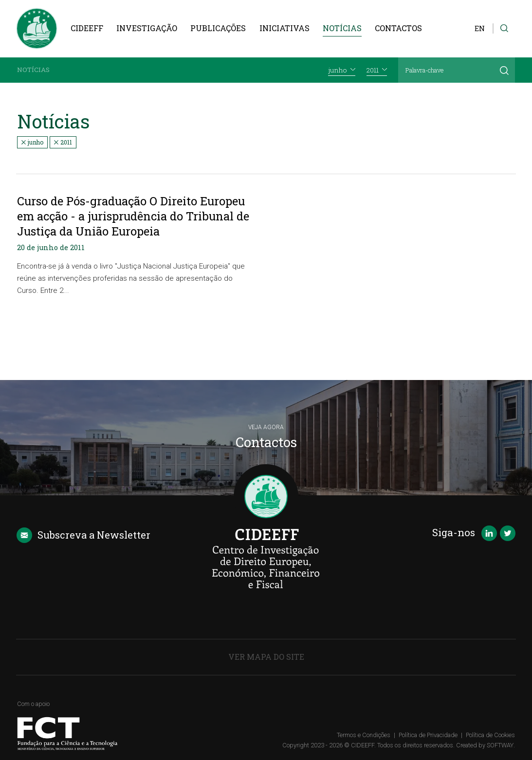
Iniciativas (284, 28)
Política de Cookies (490, 735)
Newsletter (83, 535)
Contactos (398, 28)
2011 (63, 142)
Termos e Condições (364, 735)
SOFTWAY (500, 745)
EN (480, 28)
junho (32, 142)
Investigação (147, 28)
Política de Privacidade (428, 735)
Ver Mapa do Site (266, 657)
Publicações (218, 28)
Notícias (342, 28)
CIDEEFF (87, 28)
